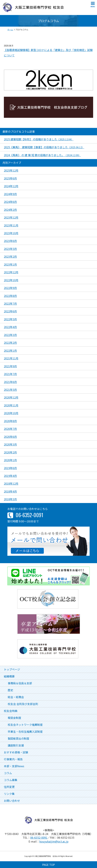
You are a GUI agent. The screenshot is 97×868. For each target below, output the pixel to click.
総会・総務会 (16, 697)
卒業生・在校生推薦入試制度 (25, 732)
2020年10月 (11, 413)
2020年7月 (10, 429)
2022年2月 (10, 343)
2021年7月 (10, 374)
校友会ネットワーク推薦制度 (25, 725)
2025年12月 (11, 170)
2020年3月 (10, 444)
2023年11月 (11, 225)
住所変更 (9, 787)
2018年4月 (10, 491)
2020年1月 (10, 460)
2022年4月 (10, 327)
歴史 (10, 690)
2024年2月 (10, 210)
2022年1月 (10, 351)
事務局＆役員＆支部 (20, 683)
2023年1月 (10, 264)
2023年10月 (11, 233)
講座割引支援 (16, 745)
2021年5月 (10, 390)
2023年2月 (10, 256)
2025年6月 (10, 178)
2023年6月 (10, 241)
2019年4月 (10, 476)
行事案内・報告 (13, 759)
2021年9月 (10, 366)
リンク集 (9, 794)
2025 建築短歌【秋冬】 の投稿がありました (39, 139)
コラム (8, 773)
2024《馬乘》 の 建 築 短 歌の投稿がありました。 (42, 155)
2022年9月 (10, 288)
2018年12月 (11, 483)
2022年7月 (10, 303)
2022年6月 (10, 311)
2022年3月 (10, 335)
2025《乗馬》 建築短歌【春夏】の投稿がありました (44, 147)
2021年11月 (11, 358)
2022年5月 (10, 319)
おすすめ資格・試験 (16, 752)
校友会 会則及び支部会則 (23, 704)
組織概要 (9, 676)
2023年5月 (10, 249)
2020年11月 (11, 405)
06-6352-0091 (39, 837)
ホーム (10, 29)
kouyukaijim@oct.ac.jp (54, 841)
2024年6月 (10, 202)
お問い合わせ (12, 801)
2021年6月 (10, 382)
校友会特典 (11, 711)
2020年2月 (10, 452)
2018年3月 (10, 499)
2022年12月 (11, 272)
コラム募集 (11, 780)
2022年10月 (11, 280)
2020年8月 (10, 421)
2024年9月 (10, 194)
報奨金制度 (14, 718)
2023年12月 (11, 217)
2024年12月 (11, 186)
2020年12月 (11, 397)
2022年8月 (10, 296)
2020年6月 (10, 437)
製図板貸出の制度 (18, 738)
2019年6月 (10, 468)
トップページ (12, 669)
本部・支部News (14, 766)
